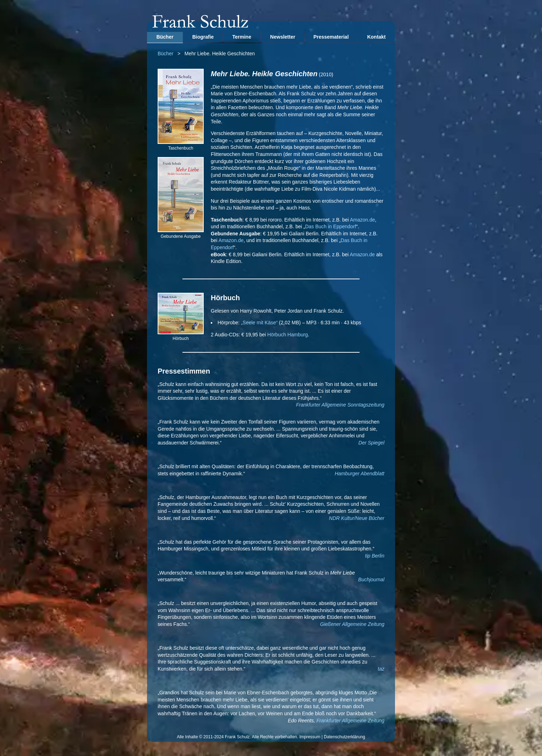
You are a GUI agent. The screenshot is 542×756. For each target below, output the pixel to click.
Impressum (310, 737)
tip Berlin (375, 556)
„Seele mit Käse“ (259, 323)
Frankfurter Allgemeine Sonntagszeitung (340, 405)
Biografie (203, 37)
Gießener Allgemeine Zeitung (352, 624)
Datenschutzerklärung (345, 737)
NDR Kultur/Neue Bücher (357, 518)
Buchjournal (371, 579)
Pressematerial (331, 37)
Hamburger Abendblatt (360, 474)
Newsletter (283, 37)
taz (381, 669)
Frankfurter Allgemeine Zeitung (350, 721)
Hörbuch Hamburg (288, 335)
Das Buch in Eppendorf (331, 226)
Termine (242, 37)
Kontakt (376, 37)
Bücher (165, 37)
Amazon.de (363, 220)
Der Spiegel (371, 443)
